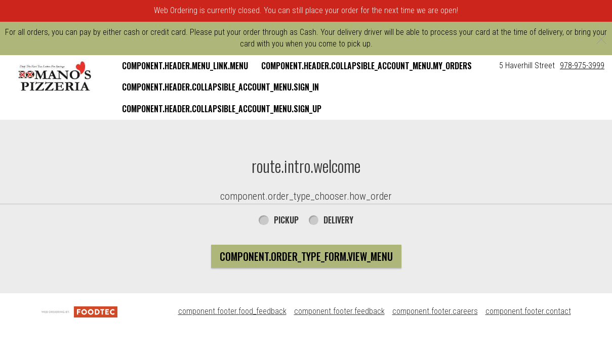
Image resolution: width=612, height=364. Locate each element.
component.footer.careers (435, 311)
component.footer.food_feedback (232, 311)
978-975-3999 (582, 65)
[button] (55, 76)
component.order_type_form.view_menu (306, 256)
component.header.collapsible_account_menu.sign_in (220, 87)
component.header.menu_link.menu (185, 66)
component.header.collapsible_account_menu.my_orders (366, 66)
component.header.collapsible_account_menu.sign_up (222, 109)
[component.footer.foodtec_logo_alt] (79, 311)
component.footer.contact (528, 311)
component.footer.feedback (339, 311)
